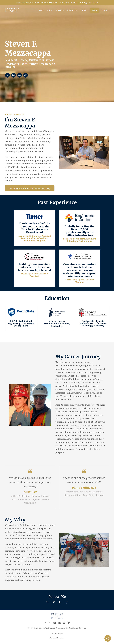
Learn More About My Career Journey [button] (30, 188)
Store (84, 10)
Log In (105, 10)
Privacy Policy (57, 633)
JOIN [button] (95, 10)
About (50, 10)
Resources (72, 10)
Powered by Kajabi (57, 638)
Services (60, 10)
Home (41, 10)
